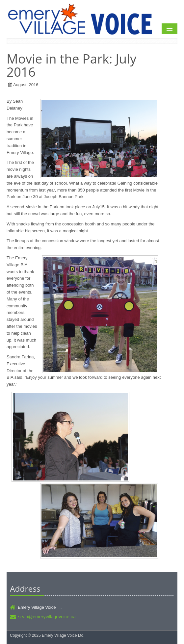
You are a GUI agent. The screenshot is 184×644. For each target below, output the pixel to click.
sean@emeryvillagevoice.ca (47, 617)
